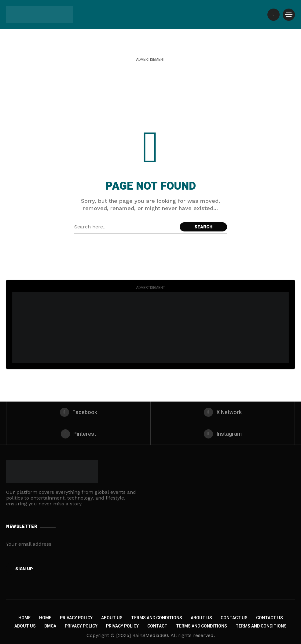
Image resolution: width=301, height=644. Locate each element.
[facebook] (78, 412)
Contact (157, 626)
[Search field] (125, 227)
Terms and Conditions (157, 618)
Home (24, 618)
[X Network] (223, 412)
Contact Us (234, 618)
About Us (112, 618)
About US (25, 626)
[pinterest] (78, 434)
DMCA (50, 626)
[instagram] (223, 434)
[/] (273, 15)
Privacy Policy (76, 618)
